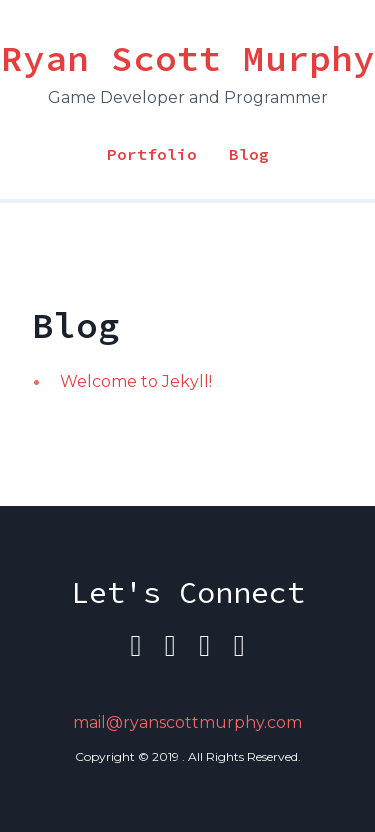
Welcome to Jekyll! (136, 381)
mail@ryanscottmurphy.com (187, 722)
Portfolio (152, 154)
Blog (249, 154)
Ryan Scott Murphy (188, 58)
